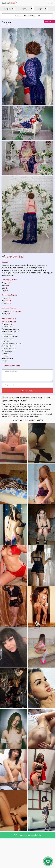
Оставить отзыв (27, 391)
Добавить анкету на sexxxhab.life (27, 835)
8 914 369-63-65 (15, 257)
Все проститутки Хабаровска (28, 16)
